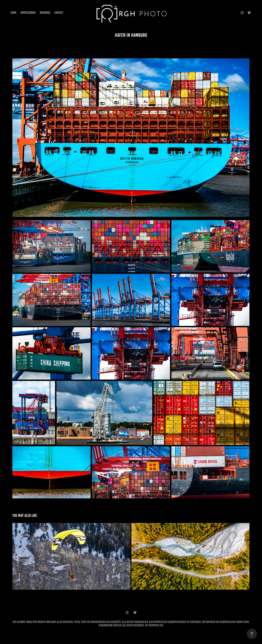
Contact (59, 13)
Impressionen (28, 13)
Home (13, 13)
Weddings (45, 13)
